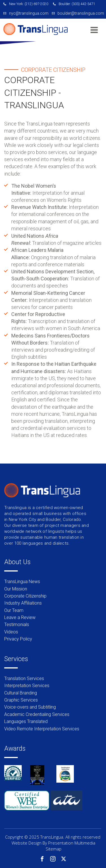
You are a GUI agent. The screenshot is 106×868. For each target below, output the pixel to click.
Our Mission (16, 589)
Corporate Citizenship (25, 596)
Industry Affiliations (23, 603)
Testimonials (17, 625)
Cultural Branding (21, 693)
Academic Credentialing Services (37, 714)
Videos (11, 632)
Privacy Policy (18, 639)
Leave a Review (20, 617)
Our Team (14, 610)
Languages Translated (26, 721)
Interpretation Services (27, 686)
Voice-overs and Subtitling (30, 707)
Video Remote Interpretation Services (42, 729)
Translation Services (24, 678)
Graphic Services (21, 700)
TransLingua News (22, 582)
